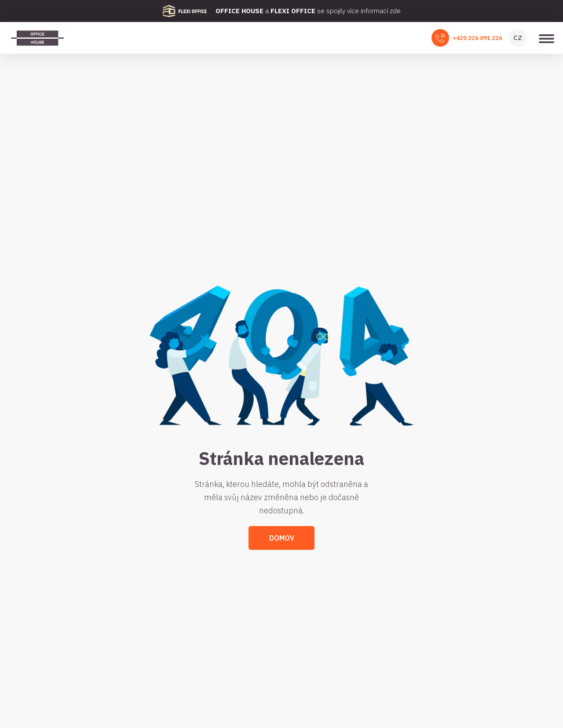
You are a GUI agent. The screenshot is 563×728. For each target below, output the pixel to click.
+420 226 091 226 (477, 38)
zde (395, 11)
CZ (518, 38)
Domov (282, 538)
